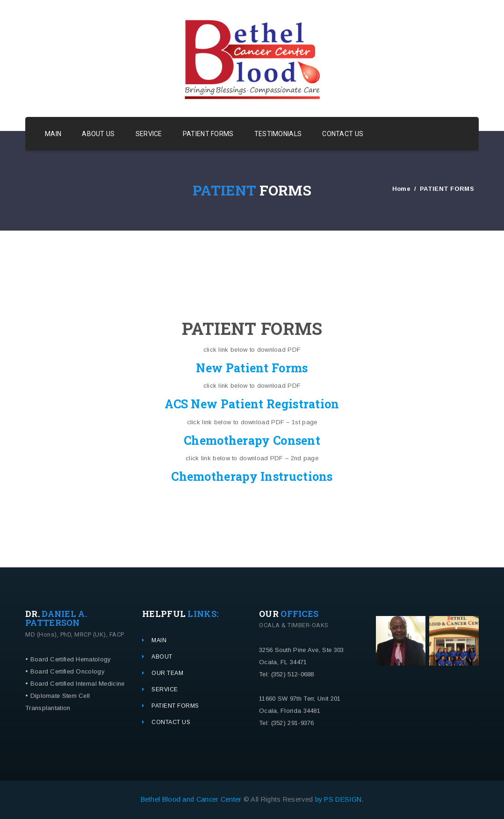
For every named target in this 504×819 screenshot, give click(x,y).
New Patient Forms (252, 368)
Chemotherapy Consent (252, 440)
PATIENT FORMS (208, 134)
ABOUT (162, 657)
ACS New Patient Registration (252, 404)
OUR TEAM (167, 673)
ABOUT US (98, 134)
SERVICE (149, 134)
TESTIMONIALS (278, 134)
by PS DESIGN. (339, 799)
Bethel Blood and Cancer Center (192, 799)
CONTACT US (343, 134)
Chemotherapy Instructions (252, 476)
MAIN (53, 134)
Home (401, 189)
